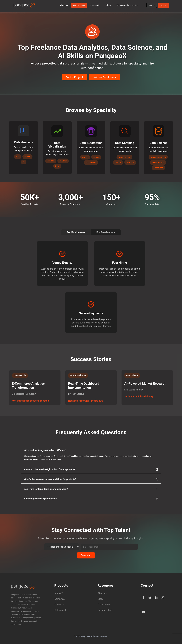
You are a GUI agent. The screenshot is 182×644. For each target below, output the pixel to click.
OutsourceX (60, 610)
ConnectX (59, 605)
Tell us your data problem (127, 5)
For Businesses (76, 232)
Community (95, 5)
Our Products (79, 5)
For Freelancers (106, 232)
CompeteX (60, 599)
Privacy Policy (105, 610)
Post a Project (74, 77)
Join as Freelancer (105, 77)
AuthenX (59, 593)
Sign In (152, 5)
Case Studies (104, 605)
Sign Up (164, 5)
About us (64, 5)
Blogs (108, 5)
